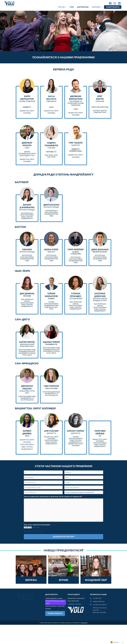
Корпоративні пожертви (55, 617)
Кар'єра (48, 620)
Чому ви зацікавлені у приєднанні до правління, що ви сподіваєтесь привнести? (56, 508)
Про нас (62, 7)
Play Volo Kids (73, 612)
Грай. (72, 7)
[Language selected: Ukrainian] (117, 642)
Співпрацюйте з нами (54, 609)
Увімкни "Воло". (75, 615)
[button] (62, 7)
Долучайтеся (51, 605)
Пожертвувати (113, 7)
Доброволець (83, 7)
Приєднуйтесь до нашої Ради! (55, 613)
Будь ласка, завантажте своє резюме (40, 536)
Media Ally (84, 634)
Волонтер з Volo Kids (76, 609)
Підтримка (97, 7)
